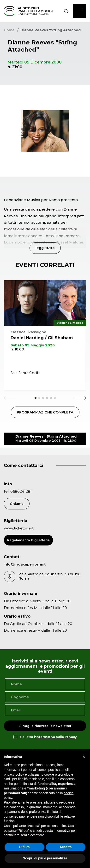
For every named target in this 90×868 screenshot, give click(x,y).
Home (9, 30)
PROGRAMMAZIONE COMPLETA (45, 412)
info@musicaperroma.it (25, 564)
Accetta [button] (66, 847)
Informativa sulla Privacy (56, 737)
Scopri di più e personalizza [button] (45, 858)
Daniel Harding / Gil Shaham (42, 338)
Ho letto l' (48, 737)
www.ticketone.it (19, 528)
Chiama (17, 504)
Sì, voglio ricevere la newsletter (45, 726)
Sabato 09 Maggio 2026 (33, 345)
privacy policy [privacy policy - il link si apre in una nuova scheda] (14, 774)
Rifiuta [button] (24, 847)
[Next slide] (80, 398)
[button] (84, 757)
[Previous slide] (10, 398)
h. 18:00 (17, 349)
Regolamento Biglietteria (28, 540)
